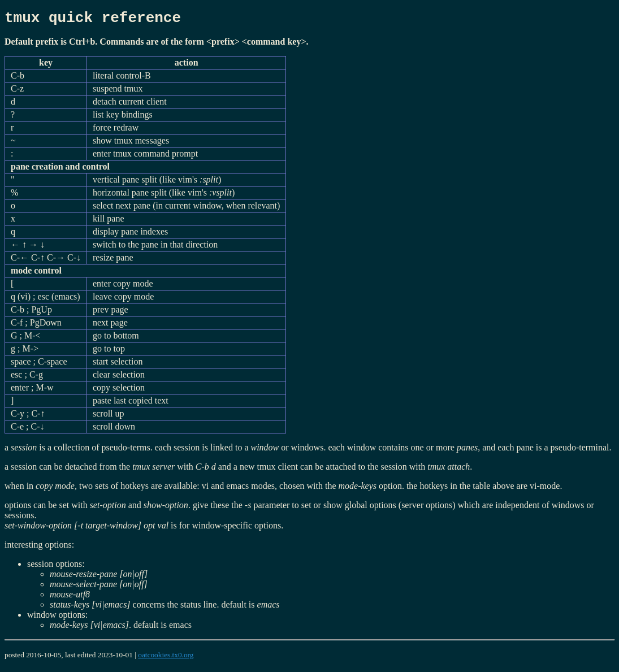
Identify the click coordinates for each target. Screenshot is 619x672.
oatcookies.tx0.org (166, 658)
